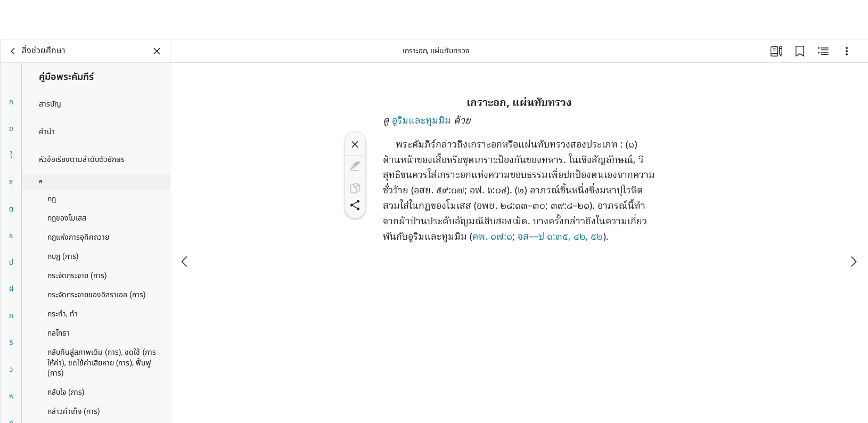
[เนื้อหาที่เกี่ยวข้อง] (823, 51)
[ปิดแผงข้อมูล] (157, 51)
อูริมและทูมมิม (421, 121)
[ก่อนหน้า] (185, 222)
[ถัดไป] (853, 222)
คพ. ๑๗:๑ (492, 237)
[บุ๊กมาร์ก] (800, 51)
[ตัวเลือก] (847, 51)
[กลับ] (13, 51)
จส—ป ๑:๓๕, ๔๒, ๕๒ (560, 237)
